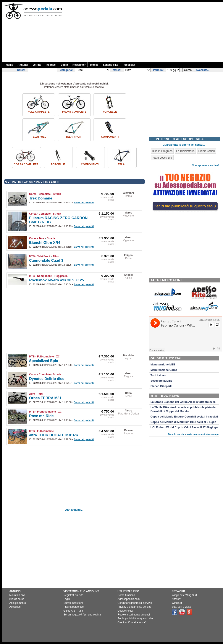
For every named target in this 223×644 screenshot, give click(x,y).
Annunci (23, 65)
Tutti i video (158, 375)
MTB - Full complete (42, 357)
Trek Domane (41, 198)
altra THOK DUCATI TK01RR (54, 435)
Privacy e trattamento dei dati (134, 607)
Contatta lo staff (137, 622)
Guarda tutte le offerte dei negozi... (184, 145)
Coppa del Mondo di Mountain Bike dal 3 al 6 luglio (183, 422)
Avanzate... (203, 70)
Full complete (39, 112)
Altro (55, 256)
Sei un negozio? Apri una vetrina (82, 615)
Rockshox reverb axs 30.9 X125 (57, 280)
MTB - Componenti (41, 276)
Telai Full (39, 137)
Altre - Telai (36, 394)
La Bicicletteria (185, 151)
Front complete (74, 112)
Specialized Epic (44, 361)
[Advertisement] (145, 32)
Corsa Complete (26, 164)
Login (64, 65)
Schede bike (110, 65)
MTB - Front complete (43, 412)
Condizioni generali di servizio (135, 603)
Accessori (15, 607)
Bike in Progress (162, 151)
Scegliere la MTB (161, 381)
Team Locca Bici (162, 158)
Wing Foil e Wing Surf (184, 595)
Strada (57, 194)
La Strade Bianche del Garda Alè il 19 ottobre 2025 (183, 402)
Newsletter (79, 65)
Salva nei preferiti (84, 202)
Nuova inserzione (74, 603)
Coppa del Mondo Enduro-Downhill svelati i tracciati (184, 417)
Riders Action (207, 151)
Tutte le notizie (176, 434)
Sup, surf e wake (181, 607)
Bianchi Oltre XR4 (45, 243)
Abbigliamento (18, 603)
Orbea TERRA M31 (45, 398)
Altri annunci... (74, 510)
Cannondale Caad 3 (46, 261)
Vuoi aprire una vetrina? (206, 165)
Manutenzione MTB (163, 365)
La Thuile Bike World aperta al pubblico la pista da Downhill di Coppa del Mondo (183, 409)
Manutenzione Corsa (164, 370)
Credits (122, 622)
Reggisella (61, 276)
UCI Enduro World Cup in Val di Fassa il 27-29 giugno (185, 427)
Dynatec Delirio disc (47, 379)
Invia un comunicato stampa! (203, 434)
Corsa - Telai (37, 238)
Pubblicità (129, 65)
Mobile (94, 65)
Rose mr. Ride (41, 416)
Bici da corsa (17, 599)
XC (58, 357)
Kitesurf (176, 599)
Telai (122, 164)
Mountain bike (17, 595)
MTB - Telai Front (40, 256)
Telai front (74, 137)
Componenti (110, 137)
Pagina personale (74, 607)
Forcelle (110, 112)
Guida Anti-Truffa (73, 611)
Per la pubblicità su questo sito (135, 618)
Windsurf (177, 603)
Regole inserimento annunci (134, 615)
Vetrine (37, 65)
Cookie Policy (125, 611)
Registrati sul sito (73, 595)
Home (9, 65)
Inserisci (51, 65)
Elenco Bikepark (161, 386)
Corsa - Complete (40, 194)
